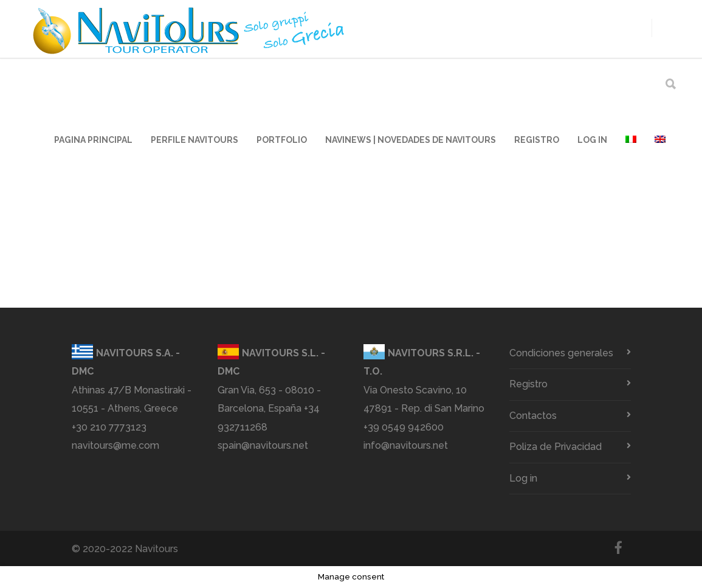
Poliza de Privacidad (556, 447)
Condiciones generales (561, 353)
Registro (537, 140)
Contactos (533, 416)
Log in (592, 140)
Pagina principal (93, 140)
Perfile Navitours (194, 140)
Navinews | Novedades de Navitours (411, 140)
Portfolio (282, 140)
